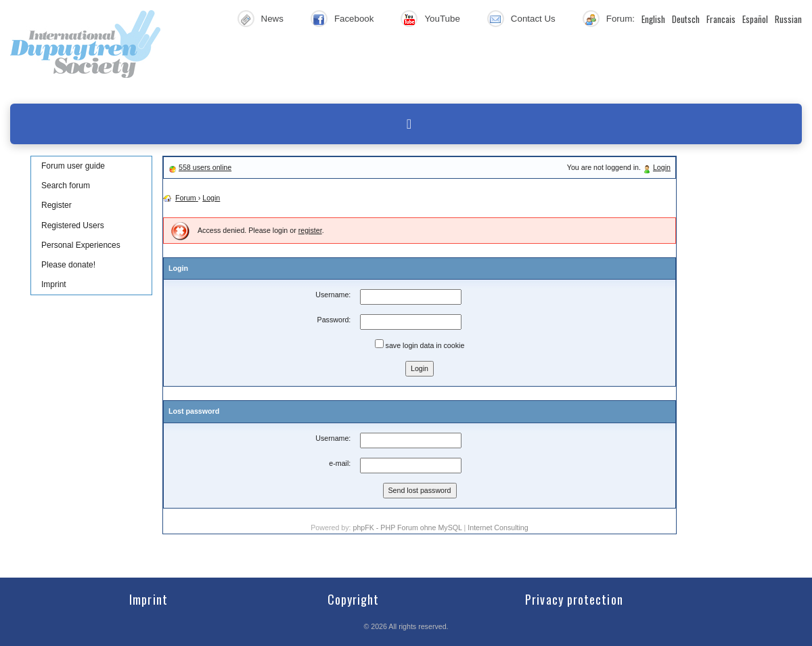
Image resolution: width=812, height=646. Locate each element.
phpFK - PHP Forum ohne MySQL (408, 527)
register (310, 230)
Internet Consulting (498, 527)
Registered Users (73, 225)
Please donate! (68, 265)
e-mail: (340, 463)
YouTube (442, 19)
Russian (788, 19)
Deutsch (686, 19)
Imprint (54, 284)
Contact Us (533, 19)
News (272, 19)
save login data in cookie (420, 344)
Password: (334, 320)
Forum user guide (73, 166)
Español (755, 19)
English (653, 19)
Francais (721, 19)
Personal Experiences (81, 245)
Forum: (621, 19)
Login (662, 167)
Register (57, 205)
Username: (333, 295)
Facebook (354, 19)
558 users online (205, 167)
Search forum (66, 186)
